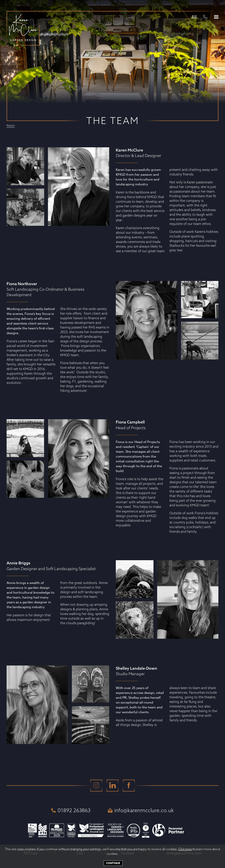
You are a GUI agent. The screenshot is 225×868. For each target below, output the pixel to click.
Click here (185, 849)
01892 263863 (71, 810)
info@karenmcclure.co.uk (141, 810)
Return (11, 126)
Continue (113, 863)
